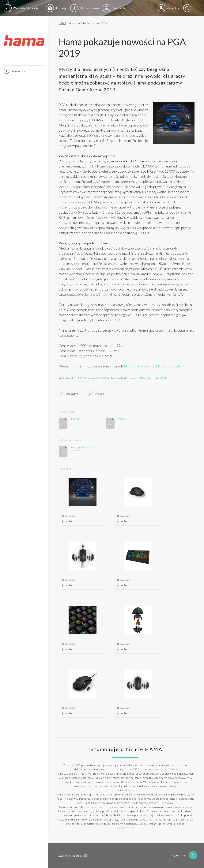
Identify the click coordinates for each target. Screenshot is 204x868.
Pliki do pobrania (85, 8)
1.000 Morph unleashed (112, 378)
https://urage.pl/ (168, 366)
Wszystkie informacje (21, 8)
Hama (68, 378)
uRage (92, 378)
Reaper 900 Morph (139, 378)
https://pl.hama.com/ (139, 366)
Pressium (77, 856)
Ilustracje (56, 8)
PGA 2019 (80, 378)
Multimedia (114, 8)
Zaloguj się (169, 8)
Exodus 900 (159, 378)
